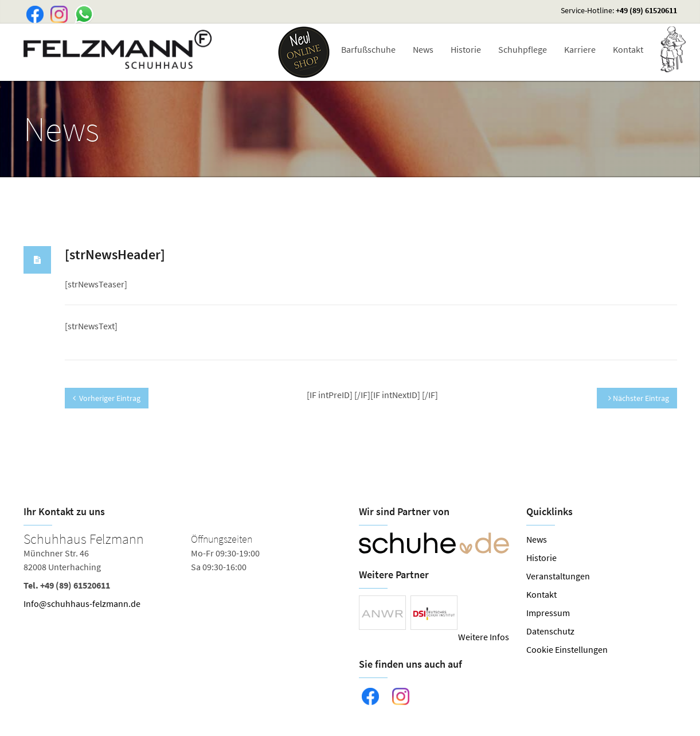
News (423, 49)
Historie (466, 49)
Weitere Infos (484, 637)
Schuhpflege (523, 49)
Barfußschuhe (368, 49)
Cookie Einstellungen (567, 649)
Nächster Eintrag (639, 398)
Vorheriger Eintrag (107, 398)
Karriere (580, 49)
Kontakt (628, 49)
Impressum (548, 613)
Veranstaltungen (558, 576)
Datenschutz (550, 631)
